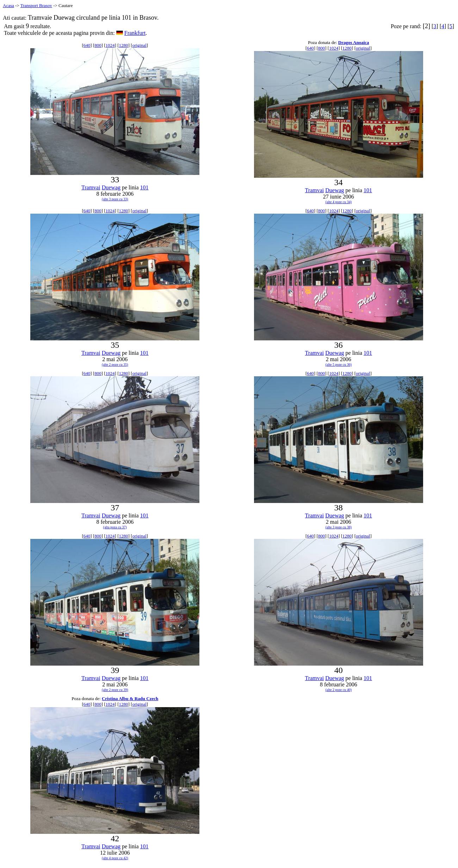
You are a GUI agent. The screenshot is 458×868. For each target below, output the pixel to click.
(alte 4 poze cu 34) (339, 202)
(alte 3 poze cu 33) (115, 199)
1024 (110, 45)
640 (87, 45)
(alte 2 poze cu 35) (115, 364)
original (139, 45)
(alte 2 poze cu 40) (339, 690)
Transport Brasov (36, 5)
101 (144, 187)
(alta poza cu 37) (115, 527)
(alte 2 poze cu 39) (115, 690)
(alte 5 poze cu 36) (339, 364)
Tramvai (91, 187)
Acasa (8, 5)
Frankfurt (135, 33)
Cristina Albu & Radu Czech (130, 699)
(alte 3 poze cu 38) (339, 527)
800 (98, 45)
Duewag (111, 187)
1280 (123, 45)
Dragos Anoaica (354, 42)
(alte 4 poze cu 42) (115, 858)
